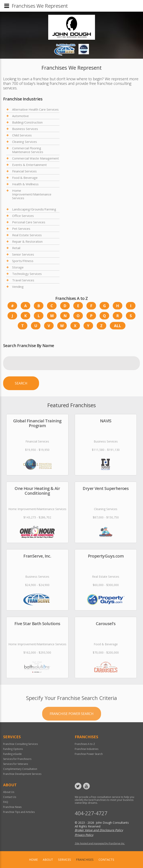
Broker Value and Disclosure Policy (99, 830)
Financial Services (24, 171)
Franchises (85, 860)
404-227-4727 (91, 813)
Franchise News (12, 807)
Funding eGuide (12, 754)
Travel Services (23, 280)
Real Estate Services (27, 235)
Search (21, 383)
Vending (18, 287)
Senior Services (23, 254)
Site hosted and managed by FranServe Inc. (100, 843)
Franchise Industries (87, 749)
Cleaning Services (25, 142)
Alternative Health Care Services (35, 109)
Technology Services (27, 274)
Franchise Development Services (22, 774)
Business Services (25, 129)
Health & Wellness (25, 184)
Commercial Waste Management (35, 158)
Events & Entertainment (29, 165)
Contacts (106, 860)
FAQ (6, 802)
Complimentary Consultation (20, 769)
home (33, 860)
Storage (18, 267)
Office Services (23, 216)
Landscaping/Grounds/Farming (34, 209)
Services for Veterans (16, 764)
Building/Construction (27, 122)
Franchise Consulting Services (20, 744)
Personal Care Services (29, 222)
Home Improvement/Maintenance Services (32, 194)
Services (65, 860)
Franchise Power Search (72, 729)
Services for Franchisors (17, 759)
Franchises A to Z (85, 744)
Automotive (20, 116)
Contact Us (10, 797)
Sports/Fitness (23, 261)
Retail (16, 248)
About (48, 860)
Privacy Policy (84, 835)
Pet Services (21, 229)
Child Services (22, 135)
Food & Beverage (25, 178)
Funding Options (13, 749)
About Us (9, 792)
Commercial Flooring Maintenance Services (28, 150)
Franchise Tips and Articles (19, 812)
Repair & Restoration (27, 241)
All (118, 326)
